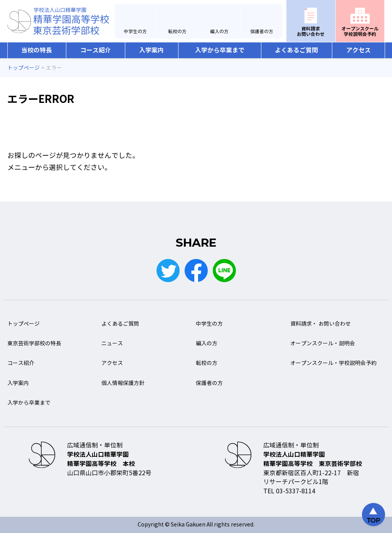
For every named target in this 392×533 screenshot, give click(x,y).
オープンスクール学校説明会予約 (360, 31)
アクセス (358, 50)
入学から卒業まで (220, 50)
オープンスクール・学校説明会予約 (333, 363)
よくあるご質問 (296, 50)
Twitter (168, 271)
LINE (224, 271)
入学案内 (151, 50)
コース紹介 (96, 50)
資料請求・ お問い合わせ (320, 324)
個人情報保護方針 (123, 383)
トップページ (24, 324)
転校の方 (177, 32)
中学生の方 (135, 32)
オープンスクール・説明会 (323, 344)
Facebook (196, 271)
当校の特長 (37, 50)
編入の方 (219, 32)
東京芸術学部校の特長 (34, 344)
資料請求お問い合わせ (311, 31)
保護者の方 (262, 32)
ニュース (112, 344)
